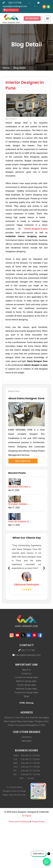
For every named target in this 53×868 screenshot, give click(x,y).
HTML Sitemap (26, 729)
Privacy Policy (38, 848)
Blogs (26, 723)
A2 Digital (26, 842)
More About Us (23, 461)
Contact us (26, 700)
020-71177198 (15, 3)
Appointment (32, 18)
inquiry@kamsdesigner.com (15, 6)
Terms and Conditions (19, 848)
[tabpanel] (27, 568)
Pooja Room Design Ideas (26, 719)
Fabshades (27, 767)
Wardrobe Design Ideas (26, 715)
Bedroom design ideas (26, 708)
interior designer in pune (36, 229)
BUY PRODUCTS (11, 10)
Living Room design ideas (26, 704)
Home (6, 68)
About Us (27, 696)
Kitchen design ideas (26, 711)
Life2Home (26, 764)
